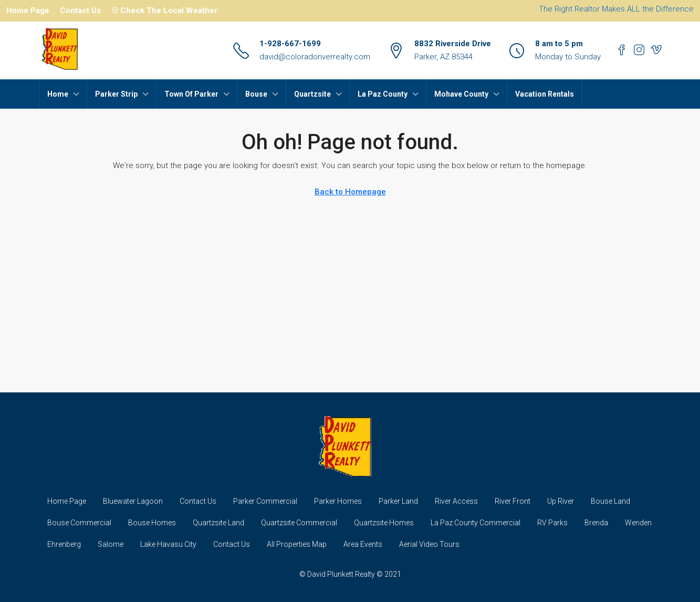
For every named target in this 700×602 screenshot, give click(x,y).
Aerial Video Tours (429, 544)
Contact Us (80, 11)
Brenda (596, 523)
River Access (456, 501)
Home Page (28, 11)
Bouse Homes (152, 523)
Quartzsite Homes (384, 523)
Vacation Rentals (545, 94)
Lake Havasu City (168, 544)
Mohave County (461, 94)
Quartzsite (312, 94)
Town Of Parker (191, 94)
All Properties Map (297, 544)
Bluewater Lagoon (133, 501)
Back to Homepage (350, 192)
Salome (111, 544)
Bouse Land (610, 501)
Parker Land (398, 501)
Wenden (638, 523)
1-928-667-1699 (290, 44)
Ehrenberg (64, 544)
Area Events (363, 544)
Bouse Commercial (79, 523)
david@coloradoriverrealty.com (315, 57)
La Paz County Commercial (476, 523)
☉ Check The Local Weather (164, 11)
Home (58, 94)
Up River (561, 501)
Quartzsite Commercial (299, 523)
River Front (513, 501)
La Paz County (383, 94)
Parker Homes (338, 501)
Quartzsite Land (218, 523)
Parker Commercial (265, 501)
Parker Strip (116, 94)
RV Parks (552, 523)
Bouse (256, 94)
